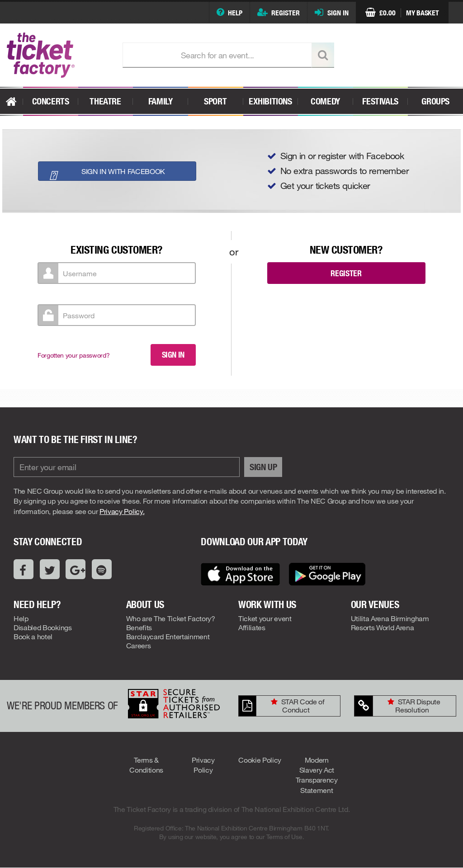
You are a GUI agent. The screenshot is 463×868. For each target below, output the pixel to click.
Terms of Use (284, 837)
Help (235, 13)
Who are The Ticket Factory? (171, 618)
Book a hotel (33, 636)
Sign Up (263, 467)
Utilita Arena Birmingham (390, 618)
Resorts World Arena (383, 627)
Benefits (139, 627)
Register (286, 13)
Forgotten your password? (73, 355)
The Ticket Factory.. (58, 55)
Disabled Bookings (43, 627)
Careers (139, 645)
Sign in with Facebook (104, 173)
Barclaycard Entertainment (168, 636)
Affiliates (252, 627)
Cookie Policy (260, 760)
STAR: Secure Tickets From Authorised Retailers (174, 704)
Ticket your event (265, 618)
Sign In (338, 13)
